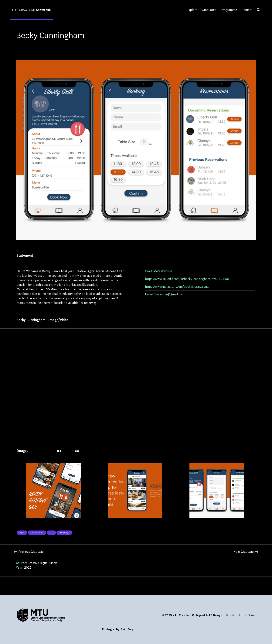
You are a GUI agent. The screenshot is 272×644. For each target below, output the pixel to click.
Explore (192, 10)
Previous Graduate (29, 552)
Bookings (64, 533)
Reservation (37, 533)
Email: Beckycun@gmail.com (165, 294)
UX (51, 533)
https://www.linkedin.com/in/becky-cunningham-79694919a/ (187, 279)
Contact (247, 10)
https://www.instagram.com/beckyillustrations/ (177, 287)
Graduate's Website (159, 271)
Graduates (209, 10)
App (22, 533)
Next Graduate (246, 552)
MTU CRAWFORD (31, 10)
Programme (229, 10)
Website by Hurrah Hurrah (241, 615)
